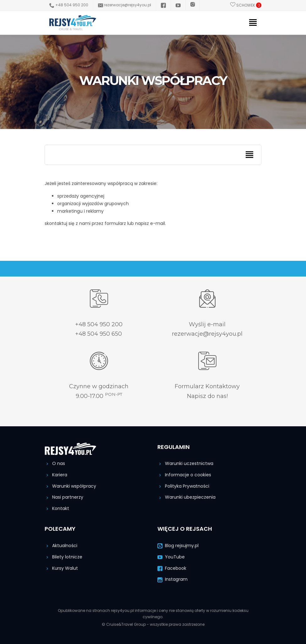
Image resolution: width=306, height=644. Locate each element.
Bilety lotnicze (63, 557)
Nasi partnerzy (64, 497)
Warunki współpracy (70, 486)
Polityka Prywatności (183, 486)
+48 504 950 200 (69, 5)
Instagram (172, 579)
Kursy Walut (61, 568)
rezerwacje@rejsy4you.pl (125, 5)
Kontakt (57, 508)
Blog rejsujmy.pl (178, 546)
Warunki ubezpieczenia (186, 497)
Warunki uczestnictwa (185, 463)
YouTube (171, 557)
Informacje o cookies (184, 475)
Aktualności (61, 546)
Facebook (172, 568)
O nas (55, 463)
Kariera (56, 475)
